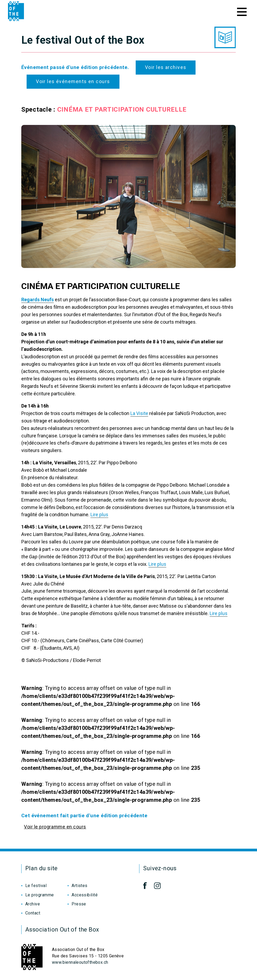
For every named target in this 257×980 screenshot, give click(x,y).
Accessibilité (85, 895)
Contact (33, 913)
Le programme (40, 895)
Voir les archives (166, 67)
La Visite (139, 413)
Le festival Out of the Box (83, 40)
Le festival (36, 886)
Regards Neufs (38, 300)
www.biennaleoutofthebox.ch (80, 962)
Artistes (80, 886)
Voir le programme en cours (55, 827)
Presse (79, 904)
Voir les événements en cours (73, 81)
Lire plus (99, 515)
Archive (33, 904)
